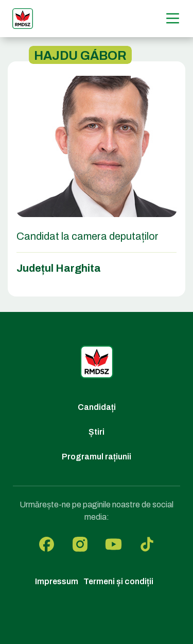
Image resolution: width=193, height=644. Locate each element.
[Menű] (173, 18)
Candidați (97, 407)
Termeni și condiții (118, 581)
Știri (97, 432)
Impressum (57, 581)
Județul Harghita (59, 268)
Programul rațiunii (97, 457)
